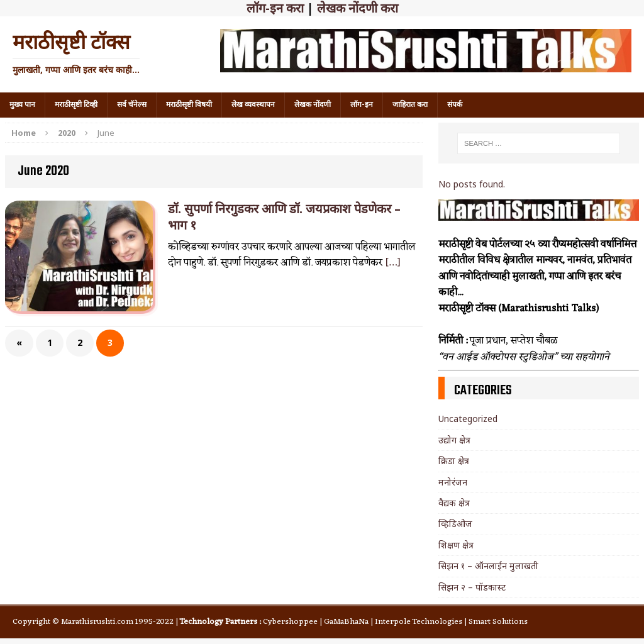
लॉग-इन (362, 104)
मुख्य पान (22, 104)
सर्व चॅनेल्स (132, 104)
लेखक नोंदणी (313, 104)
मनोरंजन (453, 482)
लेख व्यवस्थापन (253, 104)
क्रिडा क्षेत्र (454, 461)
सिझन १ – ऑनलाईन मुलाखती (488, 566)
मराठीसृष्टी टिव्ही (76, 104)
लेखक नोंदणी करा (358, 8)
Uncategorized (468, 419)
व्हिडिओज (455, 524)
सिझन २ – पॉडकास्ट (472, 587)
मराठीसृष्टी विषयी (189, 104)
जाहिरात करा (410, 104)
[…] (393, 263)
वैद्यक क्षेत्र (454, 503)
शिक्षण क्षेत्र (456, 545)
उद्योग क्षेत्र (454, 440)
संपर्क (455, 104)
